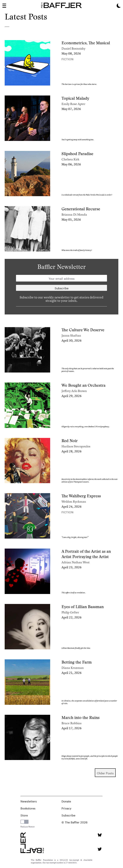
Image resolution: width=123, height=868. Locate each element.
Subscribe (68, 815)
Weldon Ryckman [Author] (74, 502)
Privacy (66, 808)
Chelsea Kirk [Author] (70, 159)
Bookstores (28, 808)
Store (24, 815)
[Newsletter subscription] (61, 288)
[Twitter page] (100, 849)
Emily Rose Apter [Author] (73, 104)
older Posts (105, 773)
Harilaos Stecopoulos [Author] (76, 446)
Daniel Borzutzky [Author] (73, 48)
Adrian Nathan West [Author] (75, 562)
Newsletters (29, 801)
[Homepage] (61, 5)
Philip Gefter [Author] (70, 612)
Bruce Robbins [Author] (71, 723)
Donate (66, 801)
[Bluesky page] (100, 835)
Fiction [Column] (67, 59)
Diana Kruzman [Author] (73, 668)
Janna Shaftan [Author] (71, 336)
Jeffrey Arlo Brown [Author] (74, 391)
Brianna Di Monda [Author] (74, 215)
